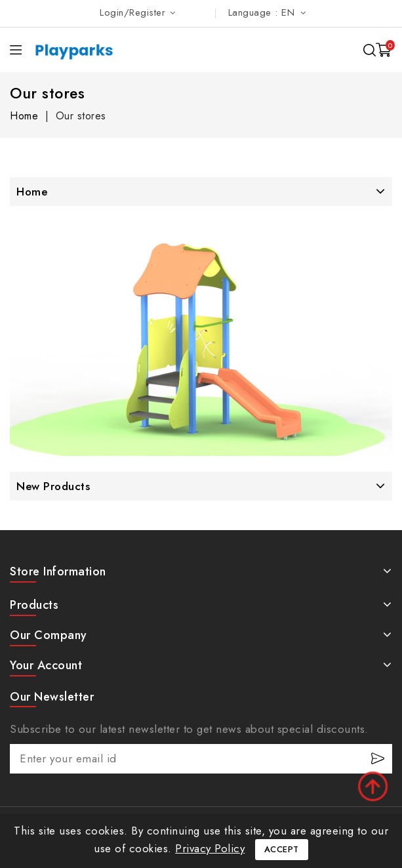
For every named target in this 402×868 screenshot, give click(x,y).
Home (32, 192)
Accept (282, 849)
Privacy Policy (210, 848)
